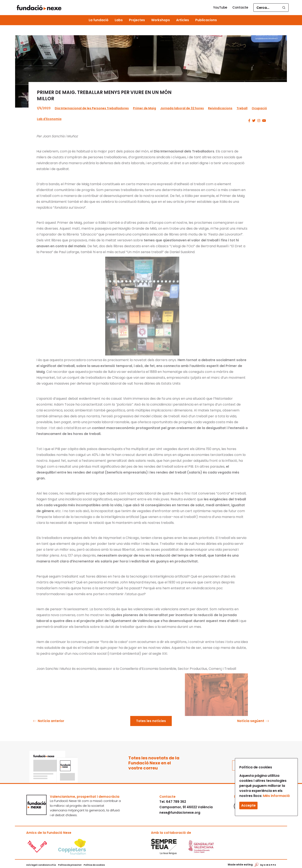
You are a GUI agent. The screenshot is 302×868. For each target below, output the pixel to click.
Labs (119, 20)
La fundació (99, 20)
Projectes (137, 20)
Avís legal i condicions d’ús (41, 865)
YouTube (220, 7)
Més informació (276, 796)
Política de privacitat (70, 865)
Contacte (240, 7)
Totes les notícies (151, 721)
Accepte (248, 805)
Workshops (161, 20)
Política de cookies (94, 865)
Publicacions (206, 20)
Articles (183, 20)
